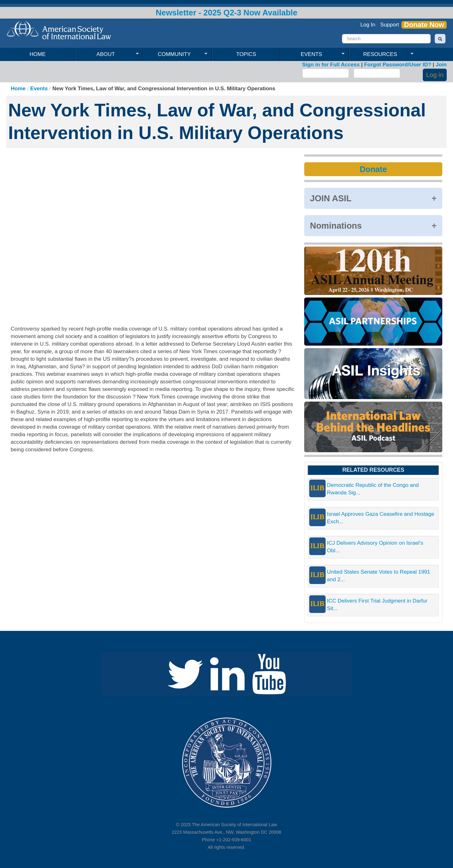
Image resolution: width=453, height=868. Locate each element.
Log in (435, 75)
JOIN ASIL (331, 198)
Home (38, 54)
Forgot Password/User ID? (397, 65)
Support (390, 25)
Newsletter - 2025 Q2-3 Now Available (226, 13)
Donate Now (424, 25)
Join (441, 65)
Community (175, 54)
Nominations (336, 226)
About (107, 54)
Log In (368, 25)
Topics (246, 54)
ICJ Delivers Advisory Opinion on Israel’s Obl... (375, 547)
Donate (373, 169)
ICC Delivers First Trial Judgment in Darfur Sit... (377, 605)
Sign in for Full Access (331, 65)
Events (313, 54)
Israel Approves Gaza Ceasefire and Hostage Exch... (380, 518)
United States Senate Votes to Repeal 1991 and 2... (378, 576)
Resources (381, 54)
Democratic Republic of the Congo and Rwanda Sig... (373, 489)
